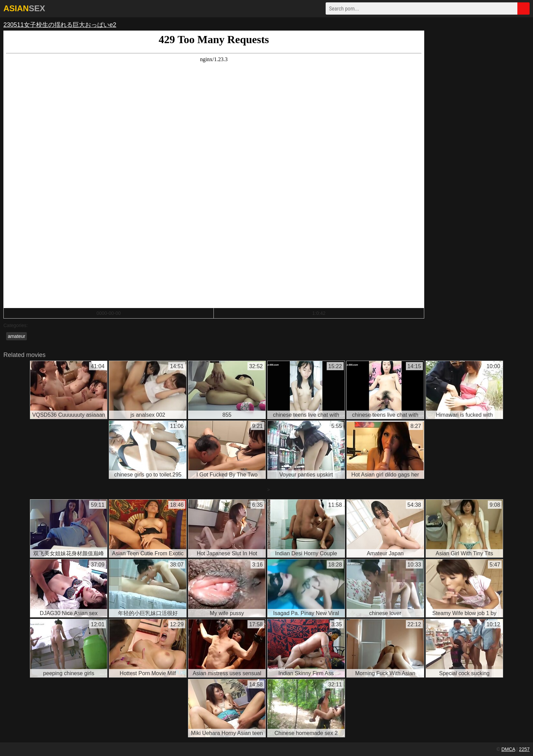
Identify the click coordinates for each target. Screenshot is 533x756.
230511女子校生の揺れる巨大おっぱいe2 (60, 25)
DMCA (508, 749)
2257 (524, 749)
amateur (16, 336)
